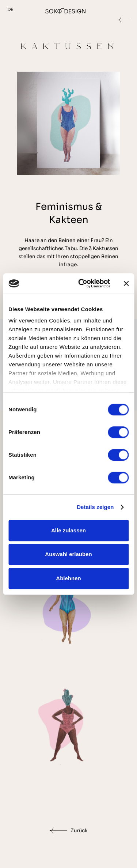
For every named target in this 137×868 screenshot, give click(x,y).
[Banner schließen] (126, 283)
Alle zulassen (68, 530)
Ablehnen (68, 578)
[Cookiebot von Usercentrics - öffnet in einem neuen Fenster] (82, 283)
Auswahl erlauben (68, 554)
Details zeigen (95, 507)
